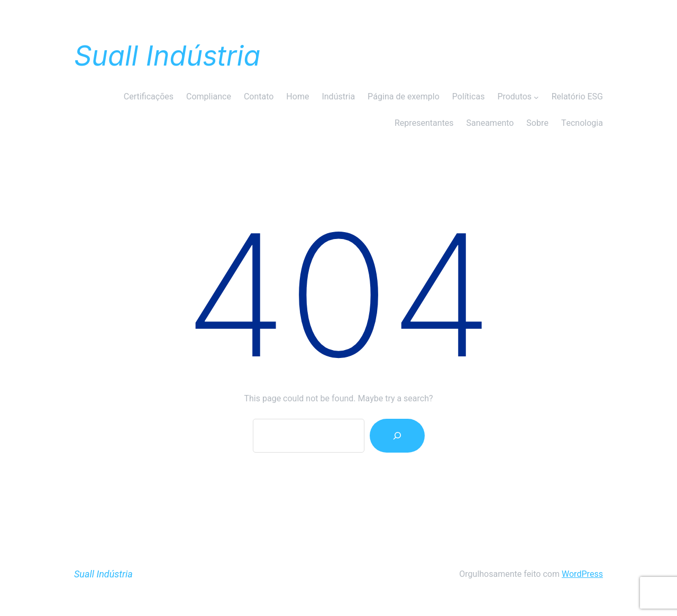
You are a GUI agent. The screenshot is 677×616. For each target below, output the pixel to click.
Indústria (338, 97)
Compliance (209, 97)
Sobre (537, 123)
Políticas (469, 97)
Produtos (514, 97)
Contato (259, 97)
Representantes (424, 123)
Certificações (149, 97)
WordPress (582, 574)
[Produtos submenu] (536, 97)
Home (298, 97)
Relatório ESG (577, 97)
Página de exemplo (404, 97)
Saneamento (490, 123)
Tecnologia (582, 123)
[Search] (397, 436)
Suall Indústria (167, 56)
